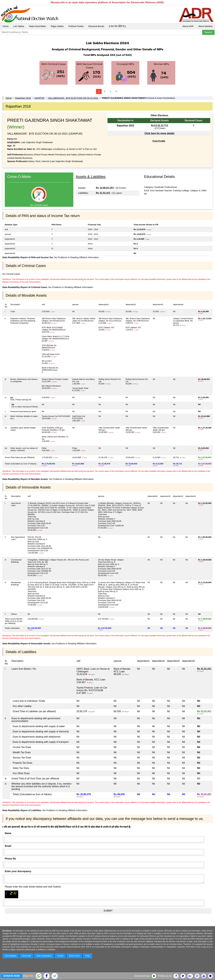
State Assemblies (37, 26)
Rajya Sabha (57, 26)
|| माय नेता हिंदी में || (117, 26)
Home (6, 26)
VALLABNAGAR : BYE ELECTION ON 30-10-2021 (73, 98)
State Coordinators (44, 956)
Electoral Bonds (96, 26)
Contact (60, 956)
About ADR (188, 26)
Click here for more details (159, 133)
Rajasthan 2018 (23, 98)
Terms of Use (74, 956)
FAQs (87, 956)
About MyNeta (205, 26)
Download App (142, 976)
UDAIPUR (39, 98)
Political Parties (76, 26)
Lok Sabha (19, 26)
